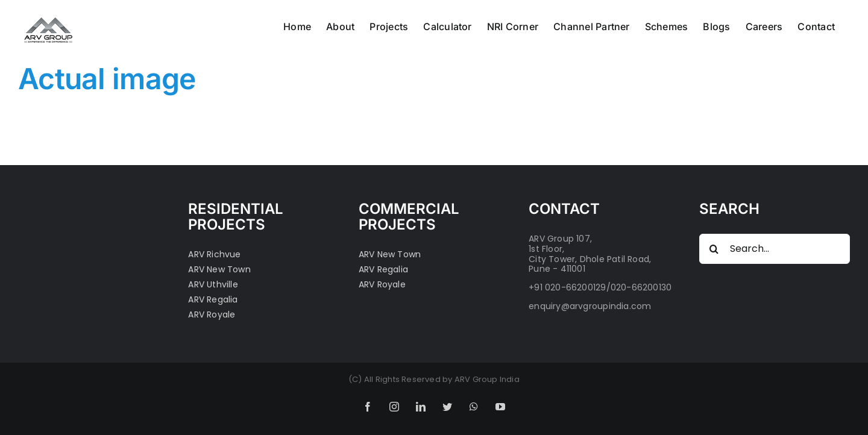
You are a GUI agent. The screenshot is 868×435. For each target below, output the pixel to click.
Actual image (107, 79)
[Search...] (775, 249)
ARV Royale (212, 315)
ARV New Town (219, 270)
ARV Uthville (213, 285)
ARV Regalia (213, 300)
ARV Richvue (214, 255)
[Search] (714, 249)
